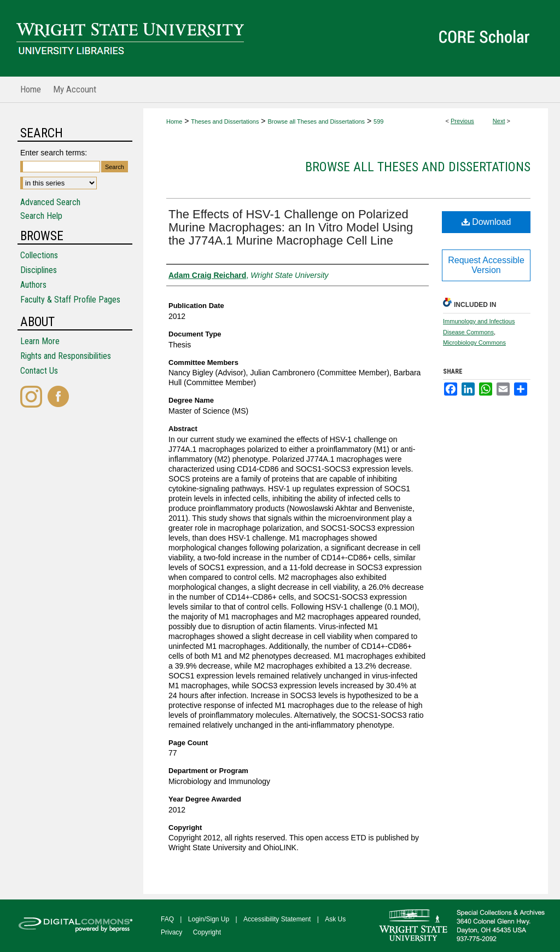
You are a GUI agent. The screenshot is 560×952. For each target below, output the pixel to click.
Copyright (207, 932)
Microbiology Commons (474, 343)
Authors (33, 285)
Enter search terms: (54, 153)
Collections (39, 255)
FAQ (167, 919)
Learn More (40, 341)
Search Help (41, 216)
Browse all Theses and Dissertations (316, 121)
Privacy (171, 932)
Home (174, 121)
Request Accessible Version (486, 265)
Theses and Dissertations (225, 121)
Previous (462, 121)
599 (378, 121)
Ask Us (335, 919)
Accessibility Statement (277, 919)
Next (499, 121)
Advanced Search (50, 202)
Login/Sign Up (209, 919)
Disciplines (39, 270)
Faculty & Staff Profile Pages (70, 300)
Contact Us (39, 371)
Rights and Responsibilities (66, 356)
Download (486, 222)
